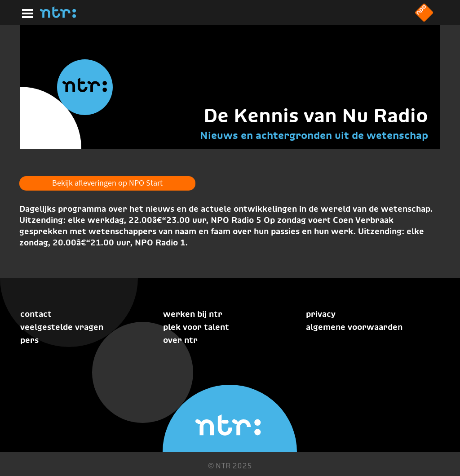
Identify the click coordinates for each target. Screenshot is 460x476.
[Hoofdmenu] (26, 12)
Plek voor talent (196, 327)
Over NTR (180, 340)
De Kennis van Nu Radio (316, 116)
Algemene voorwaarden (354, 327)
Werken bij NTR (193, 314)
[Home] (58, 15)
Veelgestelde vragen (62, 327)
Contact (36, 314)
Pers (29, 340)
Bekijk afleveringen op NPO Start (107, 183)
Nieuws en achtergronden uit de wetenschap (314, 135)
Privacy (321, 314)
